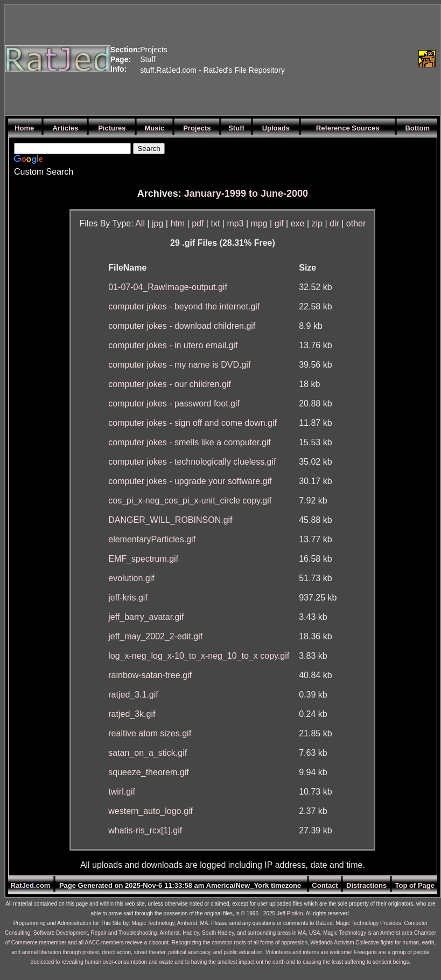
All (140, 223)
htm (177, 223)
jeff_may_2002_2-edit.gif (155, 636)
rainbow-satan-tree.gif (150, 675)
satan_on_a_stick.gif (148, 753)
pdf (198, 223)
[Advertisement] (349, 59)
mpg (259, 223)
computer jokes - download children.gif (182, 326)
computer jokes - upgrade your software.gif (190, 481)
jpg (157, 223)
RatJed (324, 923)
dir (334, 223)
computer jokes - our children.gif (170, 384)
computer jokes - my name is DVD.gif (179, 365)
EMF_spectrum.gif (143, 559)
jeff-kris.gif (128, 598)
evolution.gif (131, 578)
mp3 (235, 223)
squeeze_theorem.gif (148, 772)
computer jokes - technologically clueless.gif (192, 462)
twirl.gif (122, 792)
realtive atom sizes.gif (150, 733)
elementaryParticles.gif (152, 539)
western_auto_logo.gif (150, 811)
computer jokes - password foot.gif (174, 403)
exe (298, 223)
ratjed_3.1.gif (133, 695)
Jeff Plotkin (290, 913)
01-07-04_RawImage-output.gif (168, 287)
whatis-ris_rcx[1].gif (145, 830)
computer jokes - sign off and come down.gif (192, 423)
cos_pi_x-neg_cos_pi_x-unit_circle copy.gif (190, 501)
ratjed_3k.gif (132, 714)
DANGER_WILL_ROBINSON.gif (170, 520)
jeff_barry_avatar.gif (146, 617)
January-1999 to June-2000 (246, 194)
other (356, 223)
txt (215, 223)
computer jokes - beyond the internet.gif (184, 306)
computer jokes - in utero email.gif (173, 345)
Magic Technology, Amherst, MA (170, 923)
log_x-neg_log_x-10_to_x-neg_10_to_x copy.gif (199, 656)
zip (317, 223)
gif (279, 223)
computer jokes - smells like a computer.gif (189, 442)
